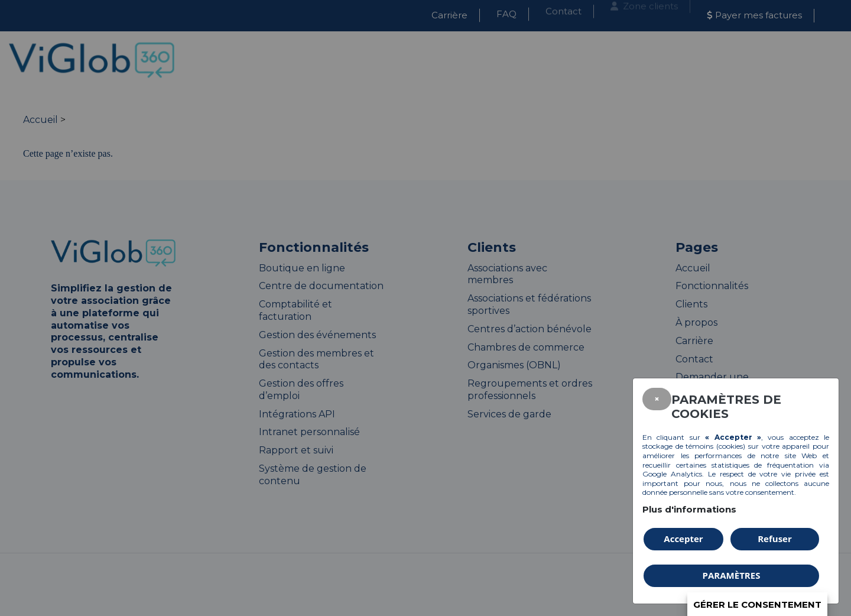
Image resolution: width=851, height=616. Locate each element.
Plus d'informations (689, 509)
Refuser (775, 539)
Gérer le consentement (757, 604)
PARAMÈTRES (732, 575)
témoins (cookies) (715, 446)
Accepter (683, 539)
